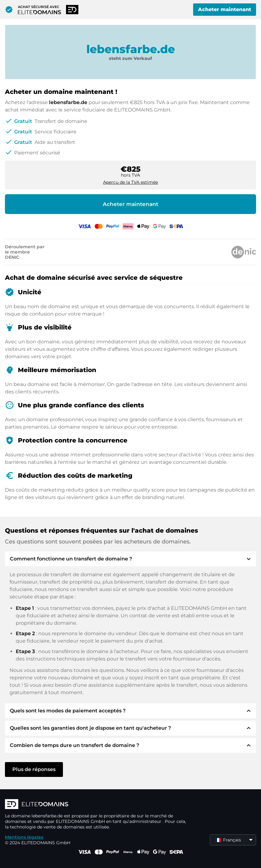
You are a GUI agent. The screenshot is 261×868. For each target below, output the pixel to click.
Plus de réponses (34, 769)
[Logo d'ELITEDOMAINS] (97, 805)
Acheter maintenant (225, 9)
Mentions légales (24, 837)
